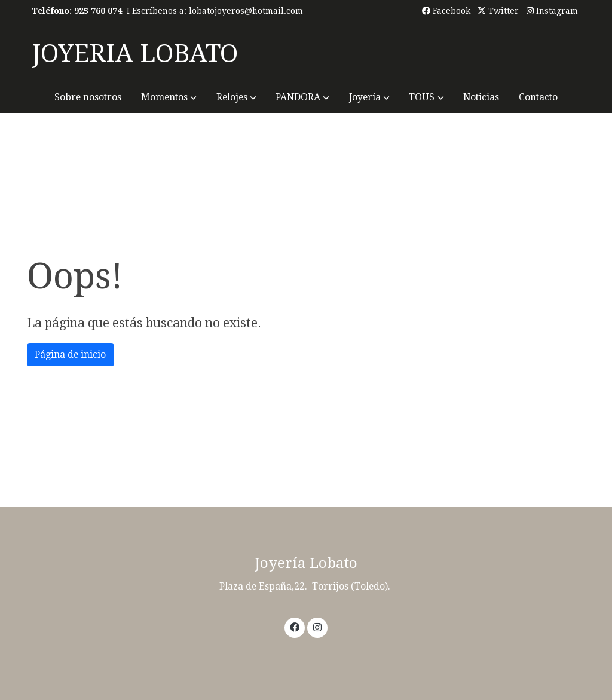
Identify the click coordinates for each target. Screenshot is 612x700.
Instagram (552, 11)
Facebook (446, 11)
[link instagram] (317, 627)
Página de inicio (70, 354)
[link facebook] (295, 627)
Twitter (498, 11)
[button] (169, 97)
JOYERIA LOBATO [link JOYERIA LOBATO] (135, 53)
